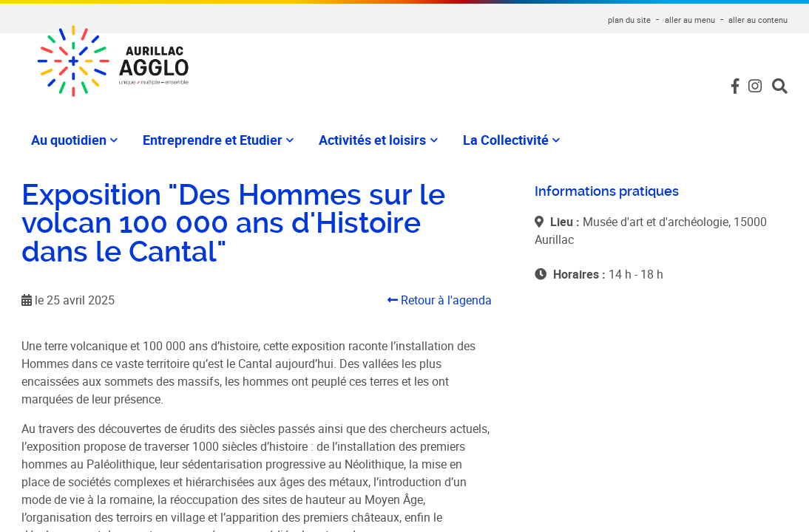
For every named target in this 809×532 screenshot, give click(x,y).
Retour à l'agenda (440, 300)
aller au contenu (758, 20)
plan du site (629, 20)
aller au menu (690, 20)
